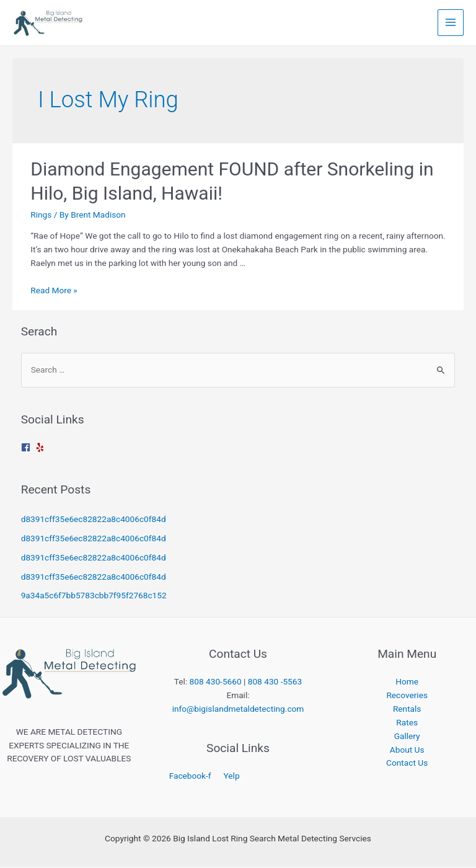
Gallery (407, 737)
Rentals (407, 710)
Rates (407, 724)
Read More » (54, 291)
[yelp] (42, 449)
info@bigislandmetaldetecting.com (238, 710)
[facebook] (27, 449)
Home (407, 683)
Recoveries (407, 696)
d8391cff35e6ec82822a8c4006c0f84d (94, 520)
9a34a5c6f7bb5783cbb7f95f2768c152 (94, 596)
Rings (41, 216)
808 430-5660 (216, 683)
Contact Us (407, 764)
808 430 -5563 (275, 683)
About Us (407, 751)
